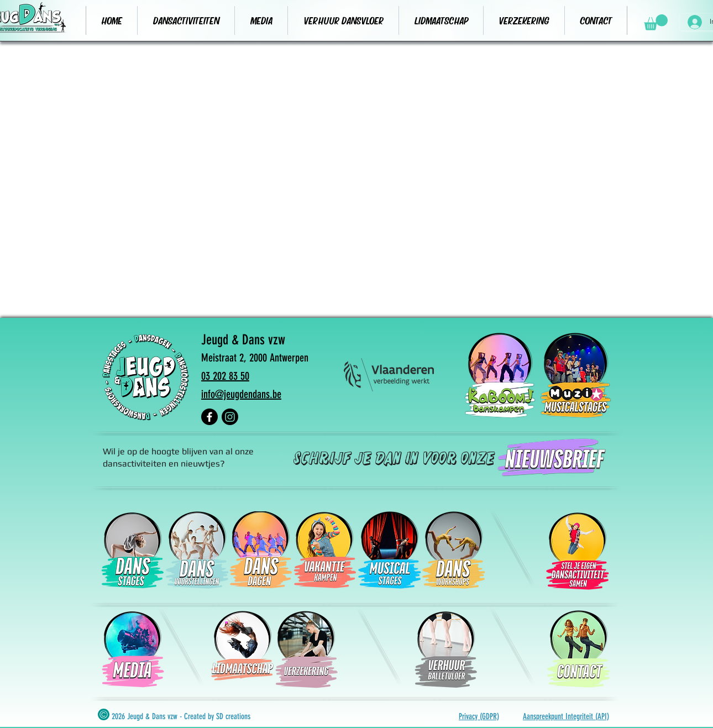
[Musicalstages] (389, 550)
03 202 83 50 (225, 376)
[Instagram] (230, 417)
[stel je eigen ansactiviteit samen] (577, 551)
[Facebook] (209, 417)
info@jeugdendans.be (241, 394)
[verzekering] (306, 650)
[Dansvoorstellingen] (197, 550)
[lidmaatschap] (242, 650)
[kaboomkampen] (500, 375)
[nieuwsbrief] (549, 458)
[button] (656, 22)
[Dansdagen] (261, 550)
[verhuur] (578, 649)
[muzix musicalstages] (576, 375)
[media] (133, 650)
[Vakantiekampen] (325, 550)
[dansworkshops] (453, 550)
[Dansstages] (133, 550)
